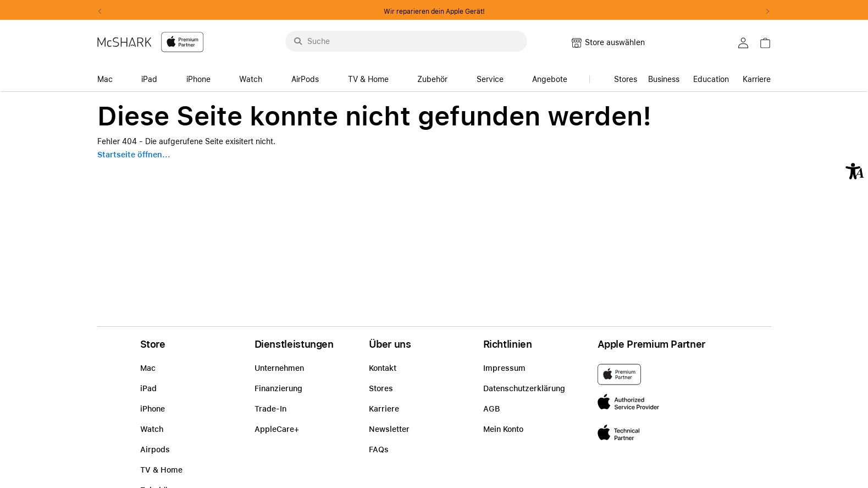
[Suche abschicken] (298, 41)
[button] (855, 171)
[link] (771, 46)
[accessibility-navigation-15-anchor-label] (716, 76)
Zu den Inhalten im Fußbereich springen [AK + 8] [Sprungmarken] (0, 92)
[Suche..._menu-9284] (406, 41)
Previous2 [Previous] (104, 12)
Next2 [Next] (765, 12)
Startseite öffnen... (134, 155)
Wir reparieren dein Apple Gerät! (434, 12)
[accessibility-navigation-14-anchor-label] (108, 76)
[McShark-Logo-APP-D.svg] (151, 42)
